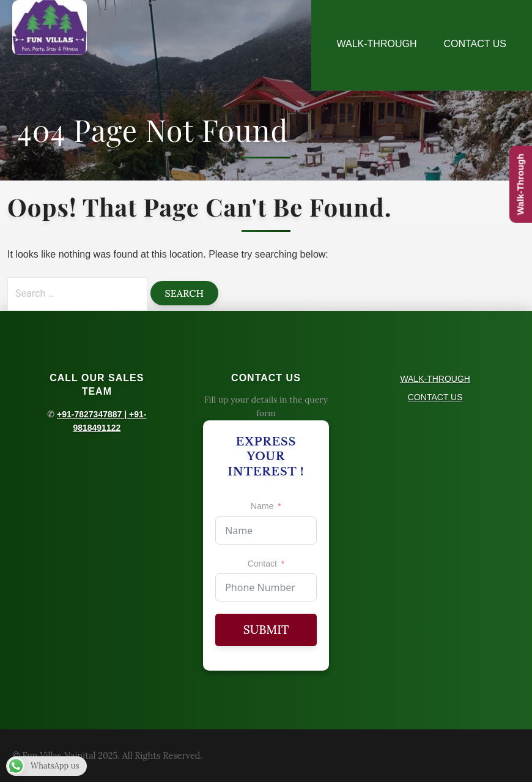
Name (262, 506)
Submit (266, 630)
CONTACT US (475, 44)
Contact (262, 564)
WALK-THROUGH (377, 44)
